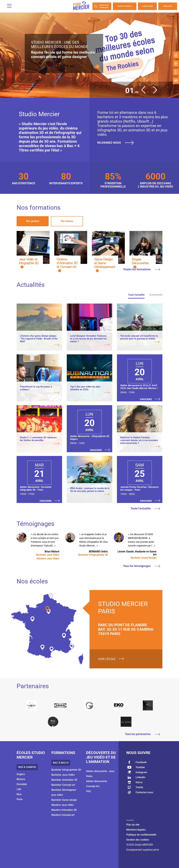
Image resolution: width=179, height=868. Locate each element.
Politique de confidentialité (141, 835)
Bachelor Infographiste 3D (93, 555)
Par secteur (33, 221)
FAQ (88, 791)
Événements (156, 295)
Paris (20, 799)
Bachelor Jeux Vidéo (48, 555)
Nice (19, 794)
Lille (19, 789)
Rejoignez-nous (117, 143)
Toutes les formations (142, 269)
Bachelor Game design (64, 800)
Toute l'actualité (136, 295)
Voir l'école (107, 659)
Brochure (168, 6)
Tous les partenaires (142, 734)
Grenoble (22, 784)
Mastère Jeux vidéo (63, 805)
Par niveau (67, 221)
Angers (21, 774)
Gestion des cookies (138, 840)
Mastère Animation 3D (64, 810)
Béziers (21, 779)
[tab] (33, 221)
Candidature (147, 6)
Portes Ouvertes (125, 6)
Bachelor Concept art (63, 785)
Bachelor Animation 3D (64, 780)
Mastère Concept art (63, 815)
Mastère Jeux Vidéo (48, 559)
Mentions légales (136, 830)
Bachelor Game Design (144, 558)
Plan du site (133, 825)
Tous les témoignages (142, 566)
